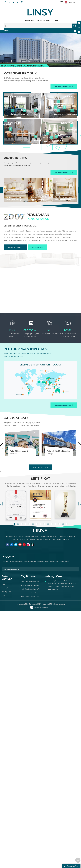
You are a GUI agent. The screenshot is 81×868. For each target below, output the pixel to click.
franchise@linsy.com (54, 632)
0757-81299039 (53, 628)
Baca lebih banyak (64, 85)
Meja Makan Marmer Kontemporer (31, 634)
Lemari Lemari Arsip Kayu (30, 630)
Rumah (4, 621)
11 (52, 554)
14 (63, 554)
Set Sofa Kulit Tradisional (30, 641)
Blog (3, 633)
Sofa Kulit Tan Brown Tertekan (31, 638)
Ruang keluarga (12, 94)
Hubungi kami (38, 285)
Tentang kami (6, 625)
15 (67, 554)
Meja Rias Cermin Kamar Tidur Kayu (31, 626)
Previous (1, 477)
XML (3, 640)
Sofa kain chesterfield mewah (31, 619)
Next (80, 476)
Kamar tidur (70, 94)
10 (48, 554)
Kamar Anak (70, 141)
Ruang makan (12, 141)
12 (55, 554)
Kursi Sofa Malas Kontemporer (31, 623)
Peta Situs (5, 636)
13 (59, 554)
